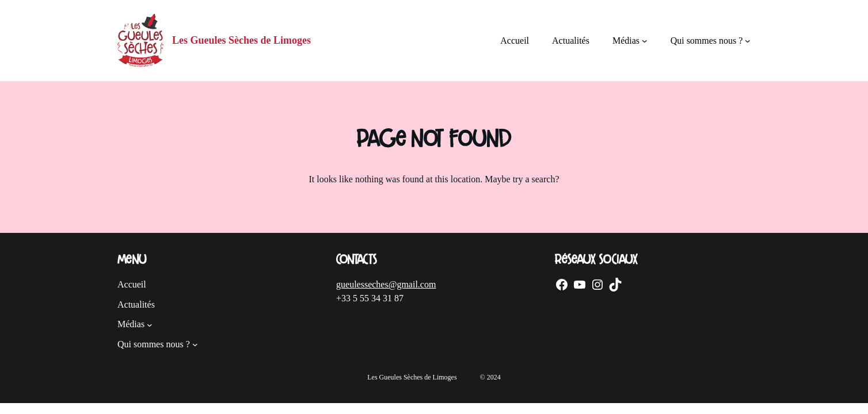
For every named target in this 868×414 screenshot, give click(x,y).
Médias (626, 41)
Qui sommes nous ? (707, 41)
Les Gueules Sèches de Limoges (241, 40)
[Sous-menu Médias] (645, 41)
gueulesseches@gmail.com (386, 284)
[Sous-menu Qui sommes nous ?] (748, 41)
